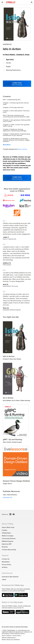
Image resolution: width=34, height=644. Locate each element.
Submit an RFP (7, 544)
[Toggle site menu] (2, 2)
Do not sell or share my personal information (15, 627)
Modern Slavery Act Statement (11, 640)
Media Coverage (7, 536)
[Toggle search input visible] (32, 2)
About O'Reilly (8, 524)
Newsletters (6, 562)
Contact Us (6, 559)
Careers (4, 530)
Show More (7, 145)
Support (5, 555)
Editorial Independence (9, 638)
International (7, 573)
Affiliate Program (8, 541)
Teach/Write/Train (8, 527)
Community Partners (9, 539)
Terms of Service (7, 636)
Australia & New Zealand (10, 577)
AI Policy (5, 567)
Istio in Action (23, 149)
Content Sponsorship (9, 550)
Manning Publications (13, 70)
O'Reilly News (6, 533)
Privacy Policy (6, 565)
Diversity (5, 547)
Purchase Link (7, 497)
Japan (4, 579)
